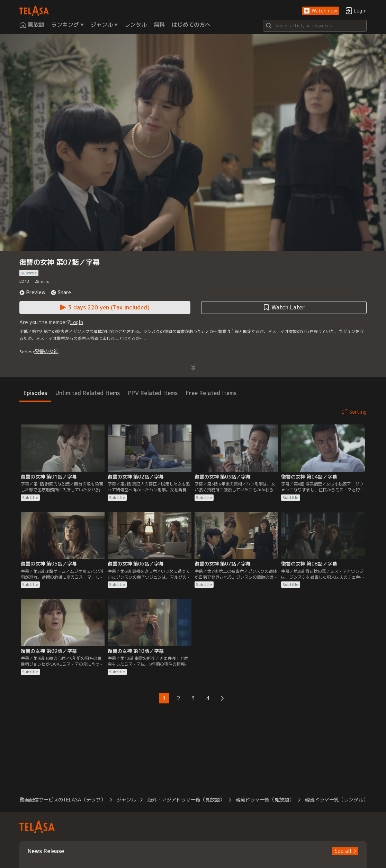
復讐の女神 (46, 351)
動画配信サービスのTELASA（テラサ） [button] (62, 800)
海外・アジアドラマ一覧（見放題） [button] (186, 800)
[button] (321, 11)
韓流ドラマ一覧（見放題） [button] (265, 800)
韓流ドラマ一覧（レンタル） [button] (336, 800)
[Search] (315, 26)
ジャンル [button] (126, 800)
